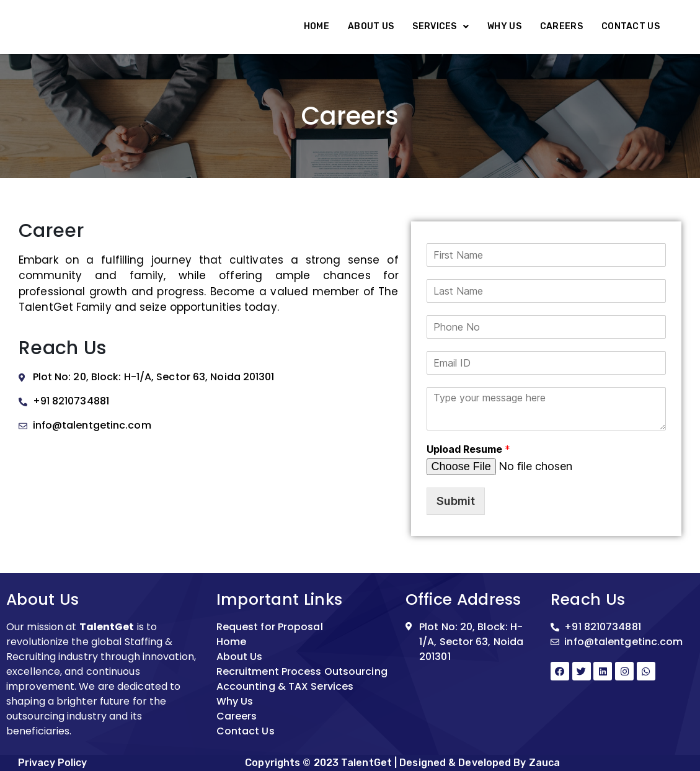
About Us (371, 26)
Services (441, 26)
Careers (561, 26)
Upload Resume (468, 449)
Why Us (504, 26)
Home (317, 26)
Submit (456, 501)
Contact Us (631, 26)
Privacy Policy (52, 763)
